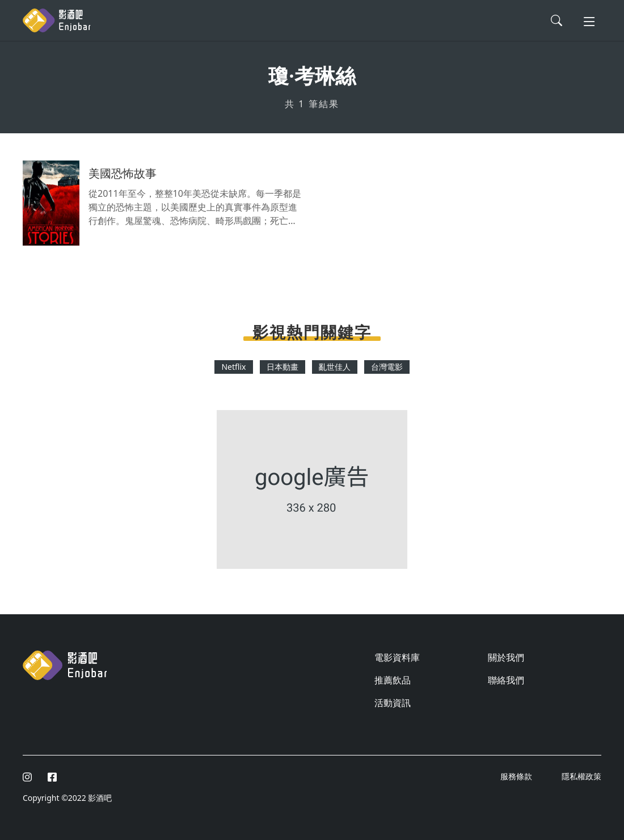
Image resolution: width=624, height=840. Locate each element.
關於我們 (506, 657)
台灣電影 (387, 367)
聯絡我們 (506, 680)
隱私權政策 (581, 776)
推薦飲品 (393, 680)
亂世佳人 (335, 367)
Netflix (233, 367)
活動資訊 (393, 703)
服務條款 (517, 776)
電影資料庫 (397, 657)
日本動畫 (283, 367)
